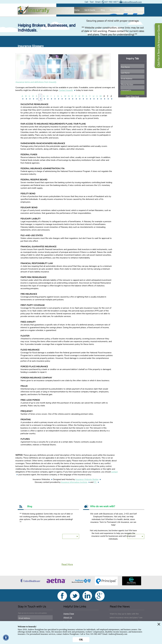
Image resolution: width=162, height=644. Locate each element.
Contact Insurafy (66, 90)
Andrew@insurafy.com (132, 2)
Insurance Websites (41, 479)
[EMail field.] (36, 618)
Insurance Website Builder (87, 479)
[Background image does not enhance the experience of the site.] (81, 11)
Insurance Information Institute (74, 482)
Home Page (69, 614)
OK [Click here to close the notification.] (81, 640)
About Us (68, 617)
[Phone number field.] (132, 85)
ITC (95, 482)
